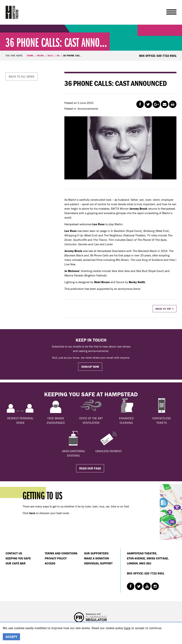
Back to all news (22, 76)
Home (30, 55)
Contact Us (14, 553)
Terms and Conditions (61, 553)
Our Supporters (96, 553)
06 (58, 55)
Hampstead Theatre (12, 12)
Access (50, 563)
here (127, 628)
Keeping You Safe (18, 558)
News (41, 55)
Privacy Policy (56, 558)
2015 (50, 55)
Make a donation (96, 558)
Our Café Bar (16, 563)
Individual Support (98, 563)
